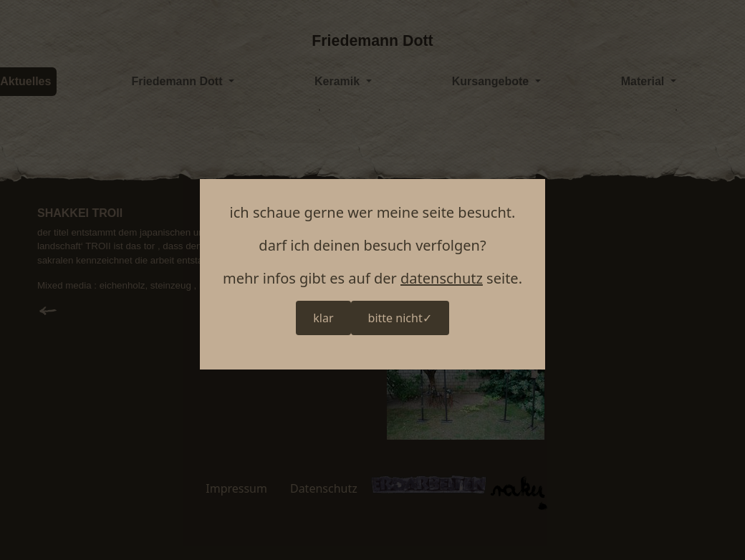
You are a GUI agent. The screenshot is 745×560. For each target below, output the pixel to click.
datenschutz (442, 278)
